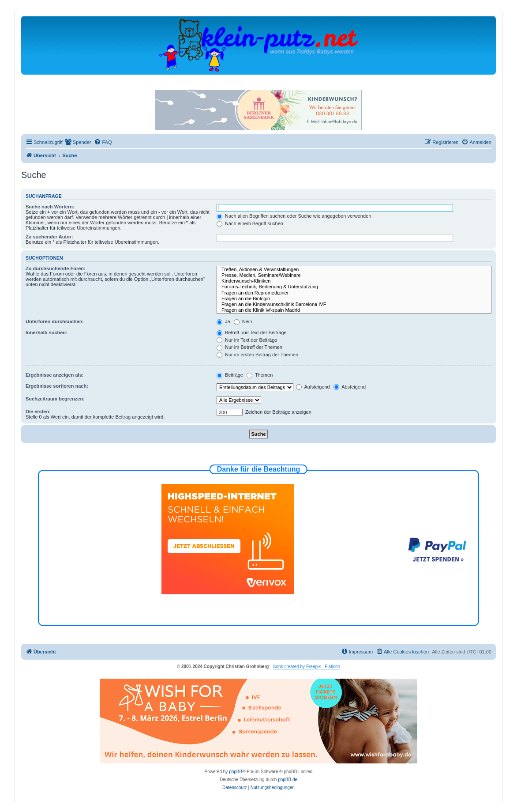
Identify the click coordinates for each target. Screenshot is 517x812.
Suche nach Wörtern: (50, 207)
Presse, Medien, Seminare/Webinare (354, 275)
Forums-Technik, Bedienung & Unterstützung (354, 287)
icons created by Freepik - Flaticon (306, 667)
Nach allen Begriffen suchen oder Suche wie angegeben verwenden (294, 216)
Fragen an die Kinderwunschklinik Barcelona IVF (354, 304)
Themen (260, 375)
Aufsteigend (313, 387)
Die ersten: (38, 412)
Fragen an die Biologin (354, 299)
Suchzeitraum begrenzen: (55, 399)
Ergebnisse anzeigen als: (54, 375)
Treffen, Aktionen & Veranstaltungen (354, 270)
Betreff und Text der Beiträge (252, 332)
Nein (243, 321)
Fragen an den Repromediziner (354, 293)
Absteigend (350, 387)
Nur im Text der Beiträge (247, 340)
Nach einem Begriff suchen (250, 223)
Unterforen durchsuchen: (55, 321)
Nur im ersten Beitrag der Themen (257, 355)
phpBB (236, 772)
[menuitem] (78, 142)
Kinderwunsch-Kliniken (354, 281)
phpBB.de (288, 780)
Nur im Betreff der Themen (249, 347)
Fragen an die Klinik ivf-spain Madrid (354, 310)
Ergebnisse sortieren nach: (57, 386)
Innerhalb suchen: (47, 332)
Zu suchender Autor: (49, 237)
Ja (223, 321)
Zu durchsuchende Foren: (56, 268)
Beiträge (230, 375)
